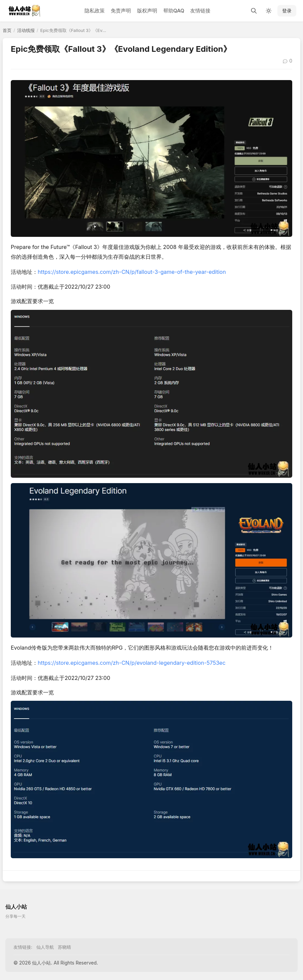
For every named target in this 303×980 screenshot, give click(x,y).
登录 (287, 11)
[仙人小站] (27, 11)
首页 (7, 30)
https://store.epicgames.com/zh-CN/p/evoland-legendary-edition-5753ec (132, 663)
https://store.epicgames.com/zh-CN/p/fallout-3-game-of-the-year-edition (132, 272)
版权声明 (147, 11)
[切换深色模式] (269, 11)
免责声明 (121, 11)
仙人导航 (45, 947)
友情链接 (200, 11)
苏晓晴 (64, 947)
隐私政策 (95, 11)
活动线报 (26, 30)
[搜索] (254, 11)
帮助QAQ (174, 11)
